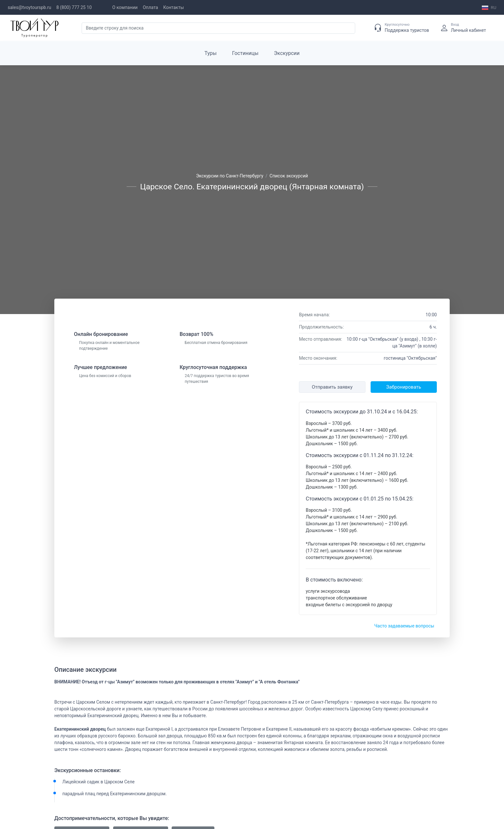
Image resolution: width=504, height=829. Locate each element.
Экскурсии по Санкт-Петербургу (230, 176)
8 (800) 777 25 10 (74, 7)
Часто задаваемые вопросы (404, 626)
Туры (211, 53)
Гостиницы (245, 53)
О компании (125, 7)
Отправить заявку (332, 387)
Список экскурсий (289, 176)
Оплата (150, 7)
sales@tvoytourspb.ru (29, 7)
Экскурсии (287, 53)
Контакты (174, 7)
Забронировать (404, 387)
